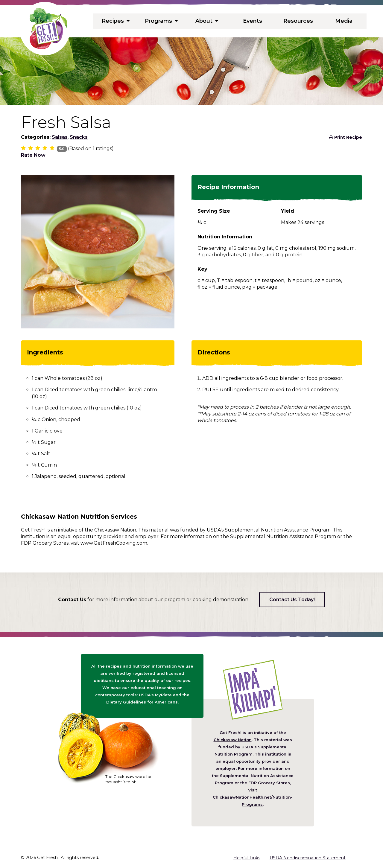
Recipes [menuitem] (115, 21)
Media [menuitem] (344, 21)
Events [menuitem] (253, 21)
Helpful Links (247, 858)
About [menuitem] (207, 21)
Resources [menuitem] (298, 21)
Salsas (60, 137)
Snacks (79, 137)
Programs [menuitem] (161, 21)
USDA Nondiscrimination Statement (308, 858)
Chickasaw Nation (233, 740)
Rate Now (33, 155)
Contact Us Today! (292, 600)
